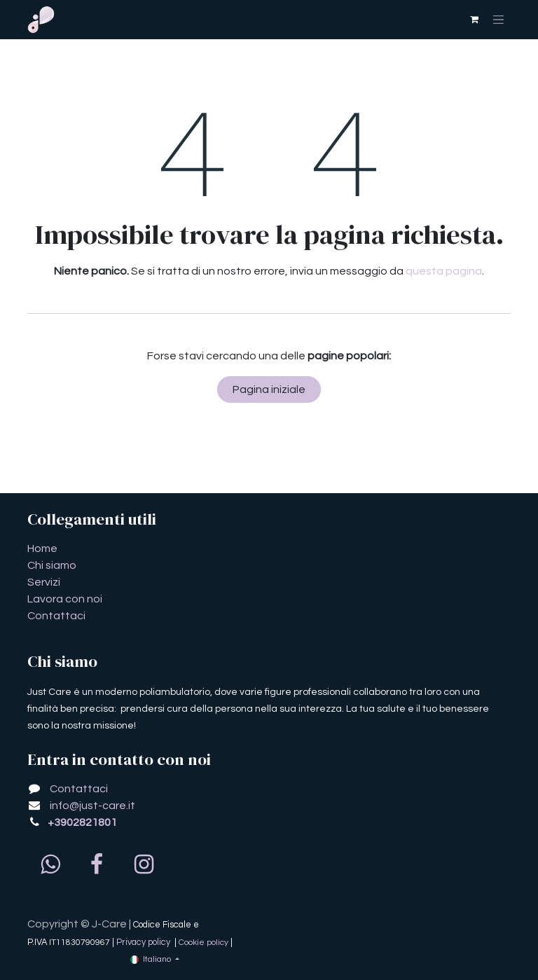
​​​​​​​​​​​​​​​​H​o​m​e (42, 548)
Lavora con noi (65, 599)
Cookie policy (204, 943)
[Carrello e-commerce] (474, 20)
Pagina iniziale (269, 389)
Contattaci (56, 616)
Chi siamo (52, 565)
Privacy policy (144, 943)
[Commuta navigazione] (499, 20)
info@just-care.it (92, 806)
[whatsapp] (50, 864)
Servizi (44, 582)
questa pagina (444, 271)
